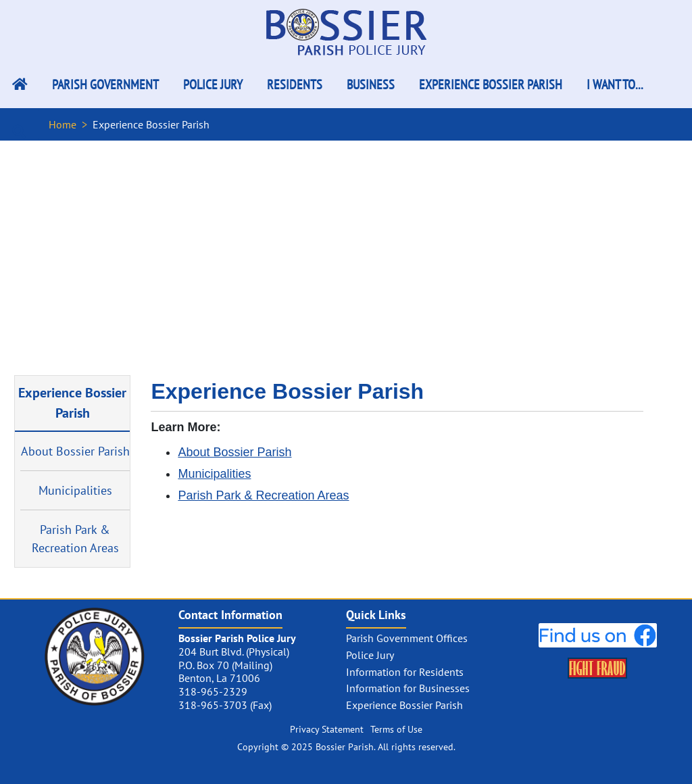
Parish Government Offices (407, 638)
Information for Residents (405, 672)
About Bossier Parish (75, 451)
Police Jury (213, 84)
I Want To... (615, 84)
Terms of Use (396, 729)
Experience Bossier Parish (491, 84)
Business (371, 84)
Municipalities (75, 490)
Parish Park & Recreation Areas (75, 539)
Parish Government (105, 84)
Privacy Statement (327, 729)
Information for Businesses (408, 688)
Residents (295, 84)
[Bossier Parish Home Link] (20, 84)
